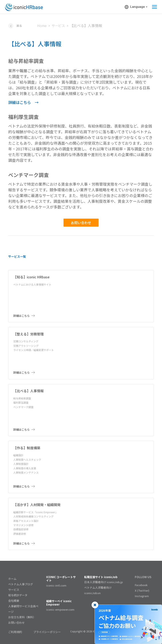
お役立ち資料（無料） (22, 617)
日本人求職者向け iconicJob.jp (103, 582)
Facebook (141, 585)
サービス (58, 26)
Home (42, 26)
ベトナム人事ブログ (21, 584)
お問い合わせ (81, 223)
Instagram (142, 596)
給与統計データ (18, 595)
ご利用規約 (15, 632)
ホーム (12, 579)
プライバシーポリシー (47, 632)
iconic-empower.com (60, 609)
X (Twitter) (142, 590)
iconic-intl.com (56, 585)
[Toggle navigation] (153, 7)
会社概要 (14, 601)
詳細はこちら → (23, 102)
